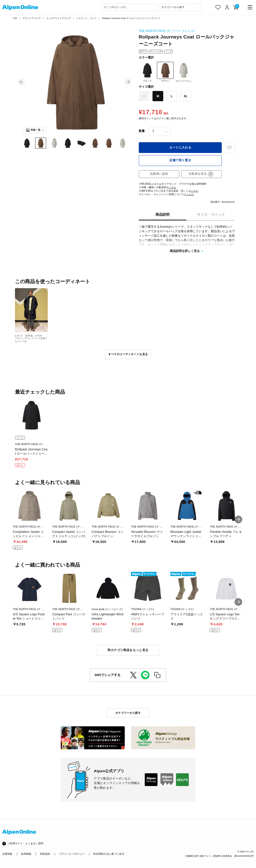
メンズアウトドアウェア (59, 18)
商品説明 (162, 215)
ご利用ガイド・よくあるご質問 (25, 843)
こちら (172, 187)
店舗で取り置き (180, 160)
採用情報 (26, 854)
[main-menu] (250, 7)
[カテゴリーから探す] (180, 7)
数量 (142, 131)
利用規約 (45, 854)
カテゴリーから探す (128, 713)
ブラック (147, 72)
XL (186, 96)
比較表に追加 (159, 174)
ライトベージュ (183, 72)
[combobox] (129, 7)
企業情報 (7, 854)
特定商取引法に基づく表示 (109, 854)
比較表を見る (201, 174)
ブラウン (165, 72)
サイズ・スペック (211, 215)
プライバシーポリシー (72, 854)
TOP (15, 18)
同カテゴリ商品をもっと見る (128, 650)
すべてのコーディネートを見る (128, 354)
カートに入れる (180, 147)
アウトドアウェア (32, 18)
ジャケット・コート (87, 18)
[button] (21, 82)
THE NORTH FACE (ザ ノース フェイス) (167, 31)
